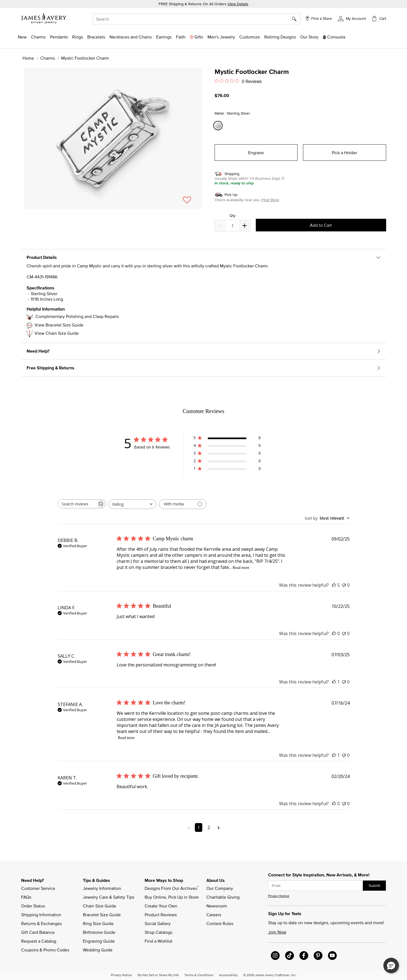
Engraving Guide (99, 941)
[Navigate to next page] (219, 827)
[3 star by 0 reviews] (227, 454)
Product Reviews (161, 915)
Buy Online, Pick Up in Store (172, 897)
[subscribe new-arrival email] (316, 886)
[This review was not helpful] (344, 585)
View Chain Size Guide (57, 333)
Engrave (256, 153)
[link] (280, 37)
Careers (214, 915)
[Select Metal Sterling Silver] (219, 126)
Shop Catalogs (158, 932)
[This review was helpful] (334, 585)
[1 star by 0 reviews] (227, 470)
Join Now (277, 932)
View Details (238, 4)
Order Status (33, 906)
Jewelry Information (102, 888)
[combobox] (196, 19)
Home (28, 58)
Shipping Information (41, 915)
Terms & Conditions (199, 975)
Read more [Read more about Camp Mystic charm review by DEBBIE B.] (241, 568)
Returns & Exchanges (41, 923)
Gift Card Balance (38, 932)
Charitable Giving (223, 897)
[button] (352, 18)
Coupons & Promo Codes (45, 950)
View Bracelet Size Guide (59, 325)
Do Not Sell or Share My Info (158, 975)
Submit (374, 885)
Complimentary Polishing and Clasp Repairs (77, 316)
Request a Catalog (39, 941)
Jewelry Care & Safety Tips (109, 897)
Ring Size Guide (98, 923)
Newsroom (217, 906)
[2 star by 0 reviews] (227, 462)
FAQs (26, 897)
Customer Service (38, 888)
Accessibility (228, 975)
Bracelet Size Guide (102, 915)
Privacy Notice (279, 896)
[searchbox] (77, 504)
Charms (48, 58)
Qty (232, 216)
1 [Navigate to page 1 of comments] (199, 827)
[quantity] (232, 226)
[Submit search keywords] (296, 19)
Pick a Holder (344, 153)
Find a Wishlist (158, 941)
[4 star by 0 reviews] (227, 446)
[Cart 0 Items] (379, 18)
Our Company (220, 888)
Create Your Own (161, 906)
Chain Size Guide (99, 906)
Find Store (270, 200)
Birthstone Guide (99, 932)
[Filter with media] (183, 504)
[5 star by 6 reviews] (227, 439)
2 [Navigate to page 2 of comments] (209, 827)
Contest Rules (220, 923)
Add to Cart (321, 225)
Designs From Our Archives (172, 888)
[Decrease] (245, 226)
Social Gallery (158, 923)
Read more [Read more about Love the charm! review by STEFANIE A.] (126, 738)
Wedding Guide (98, 950)
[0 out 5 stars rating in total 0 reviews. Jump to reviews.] (238, 81)
